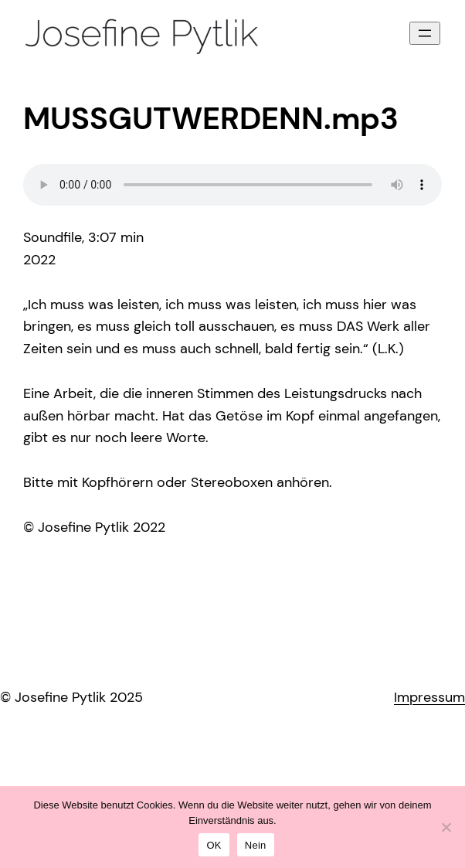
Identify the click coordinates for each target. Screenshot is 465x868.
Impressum (429, 697)
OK (214, 845)
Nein (256, 845)
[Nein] (446, 827)
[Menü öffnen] (425, 33)
